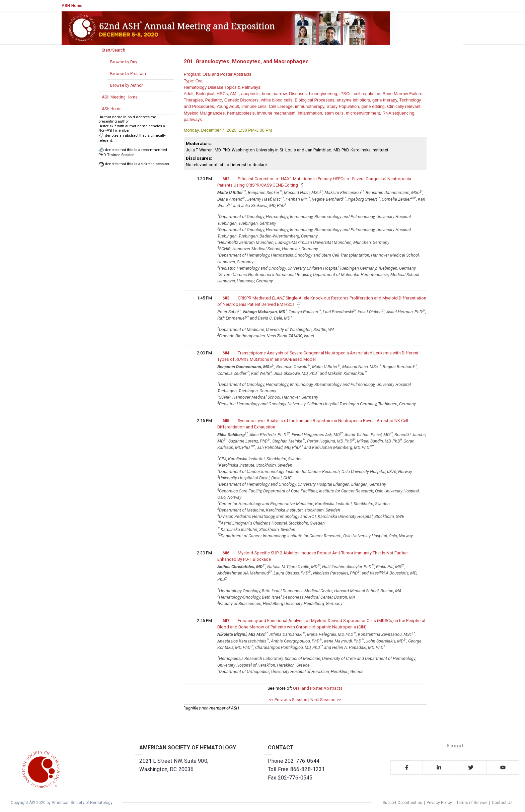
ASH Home (72, 6)
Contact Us (502, 803)
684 (226, 353)
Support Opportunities (402, 803)
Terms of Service (472, 803)
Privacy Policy (439, 803)
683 (226, 298)
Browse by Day (124, 62)
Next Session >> (326, 700)
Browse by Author (126, 85)
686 (226, 553)
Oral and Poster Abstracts (318, 688)
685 (226, 421)
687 (226, 621)
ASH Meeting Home (120, 97)
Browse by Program (128, 74)
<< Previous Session (288, 700)
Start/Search (114, 50)
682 (226, 179)
